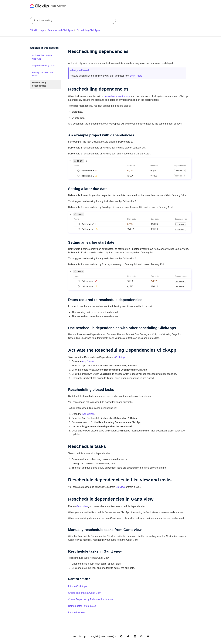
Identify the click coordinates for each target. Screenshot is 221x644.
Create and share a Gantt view (84, 593)
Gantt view (82, 506)
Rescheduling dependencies (39, 84)
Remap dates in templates (82, 606)
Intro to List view (77, 612)
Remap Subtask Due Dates (42, 74)
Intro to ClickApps (77, 586)
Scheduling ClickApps (89, 30)
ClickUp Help (37, 30)
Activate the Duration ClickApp (43, 57)
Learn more (136, 76)
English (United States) (104, 636)
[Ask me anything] (73, 20)
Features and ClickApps (60, 30)
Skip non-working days (43, 65)
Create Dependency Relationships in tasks (91, 599)
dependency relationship (117, 96)
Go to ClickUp (79, 636)
